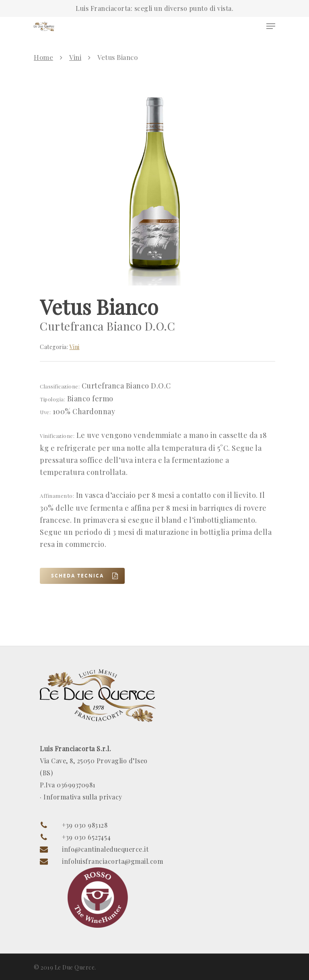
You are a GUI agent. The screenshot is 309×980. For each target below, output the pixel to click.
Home (43, 57)
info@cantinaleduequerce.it (105, 849)
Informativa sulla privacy (83, 797)
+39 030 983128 (85, 825)
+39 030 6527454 (87, 837)
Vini (75, 57)
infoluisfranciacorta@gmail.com (112, 861)
